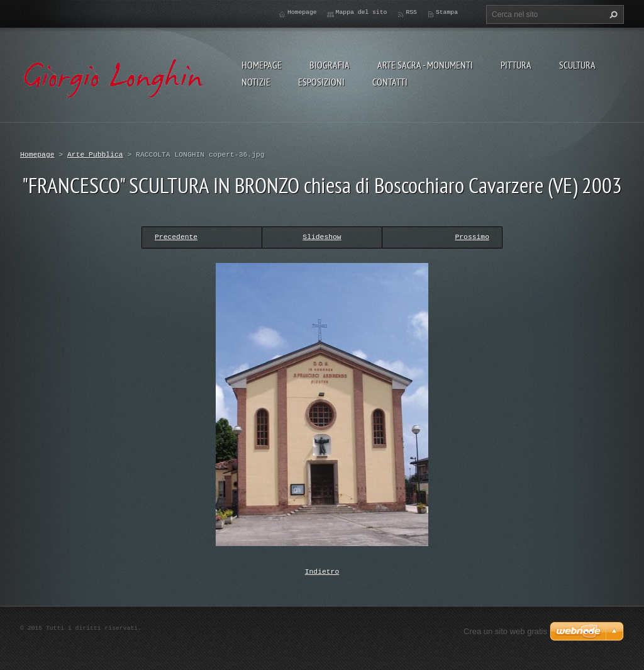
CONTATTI (390, 82)
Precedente (176, 237)
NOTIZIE (256, 82)
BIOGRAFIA (330, 65)
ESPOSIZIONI (321, 82)
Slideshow (322, 237)
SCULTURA (577, 65)
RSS (411, 12)
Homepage (262, 65)
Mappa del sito (362, 12)
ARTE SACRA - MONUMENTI (425, 65)
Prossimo (472, 237)
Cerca (612, 14)
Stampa (447, 12)
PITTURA (516, 65)
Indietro (322, 571)
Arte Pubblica (95, 154)
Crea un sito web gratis (505, 630)
